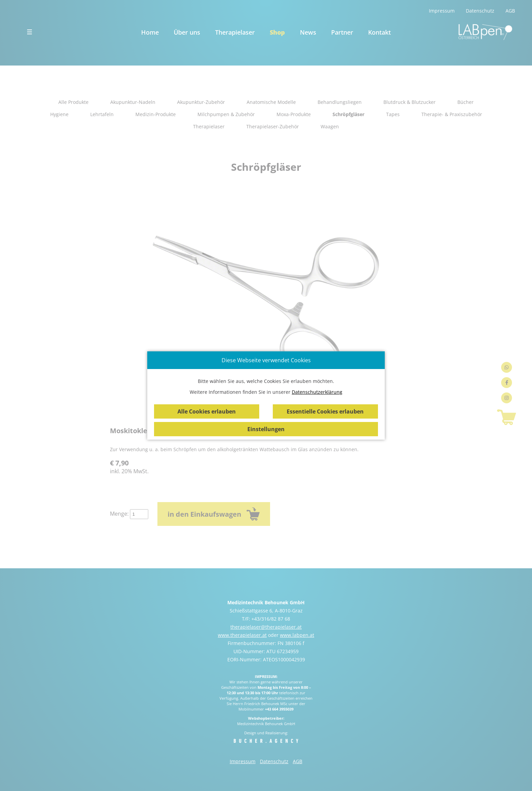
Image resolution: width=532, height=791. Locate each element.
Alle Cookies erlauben (207, 411)
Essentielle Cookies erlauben (325, 411)
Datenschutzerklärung (317, 392)
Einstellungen (266, 429)
